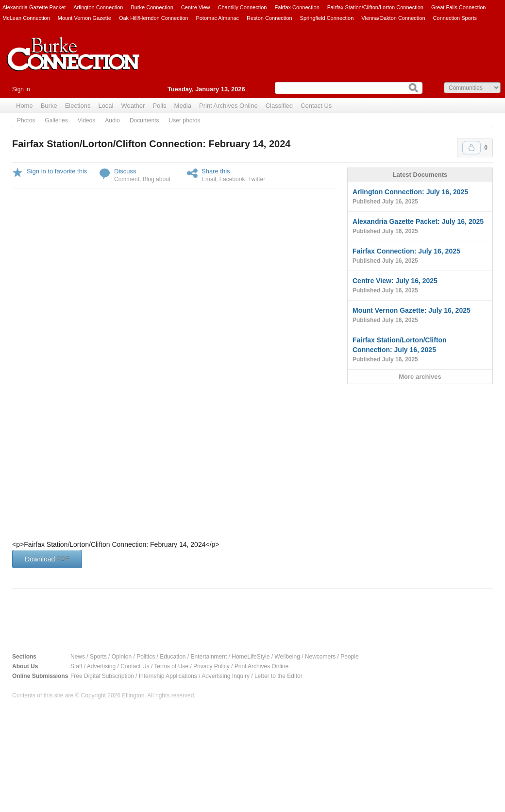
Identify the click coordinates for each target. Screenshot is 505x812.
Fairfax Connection (297, 7)
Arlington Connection (98, 7)
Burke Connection (152, 7)
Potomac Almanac (217, 18)
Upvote (471, 148)
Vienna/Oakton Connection (393, 18)
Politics (146, 657)
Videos (86, 120)
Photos (26, 120)
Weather (133, 106)
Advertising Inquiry (226, 676)
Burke (49, 106)
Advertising (101, 666)
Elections (78, 106)
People (349, 657)
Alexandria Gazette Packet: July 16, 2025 (420, 227)
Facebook (232, 179)
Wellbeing (287, 657)
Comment (127, 179)
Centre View (196, 7)
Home (25, 106)
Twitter (257, 179)
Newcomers (320, 657)
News (78, 657)
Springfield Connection (327, 18)
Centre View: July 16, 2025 (420, 286)
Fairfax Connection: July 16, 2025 (420, 256)
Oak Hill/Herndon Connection (153, 18)
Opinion (122, 657)
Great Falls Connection (459, 7)
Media (183, 106)
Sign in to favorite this (57, 171)
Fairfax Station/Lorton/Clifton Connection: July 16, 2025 (420, 350)
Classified (279, 106)
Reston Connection (269, 18)
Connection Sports (455, 18)
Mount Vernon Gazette (84, 18)
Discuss (125, 171)
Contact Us (316, 106)
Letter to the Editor (278, 676)
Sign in (21, 89)
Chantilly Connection (243, 7)
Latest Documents (420, 175)
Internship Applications (168, 676)
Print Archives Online (228, 106)
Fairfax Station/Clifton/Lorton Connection (375, 7)
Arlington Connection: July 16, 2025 (420, 197)
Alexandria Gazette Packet (34, 7)
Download (47, 559)
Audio (112, 120)
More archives (420, 377)
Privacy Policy (211, 666)
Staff (76, 666)
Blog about (157, 179)
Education (173, 657)
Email (209, 179)
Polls (159, 106)
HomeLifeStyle (251, 657)
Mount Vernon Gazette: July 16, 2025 (420, 316)
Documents (144, 120)
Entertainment (209, 657)
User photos (185, 120)
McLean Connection (26, 18)
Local (106, 106)
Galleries (56, 120)
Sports (98, 657)
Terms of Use (171, 666)
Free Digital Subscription (102, 676)
